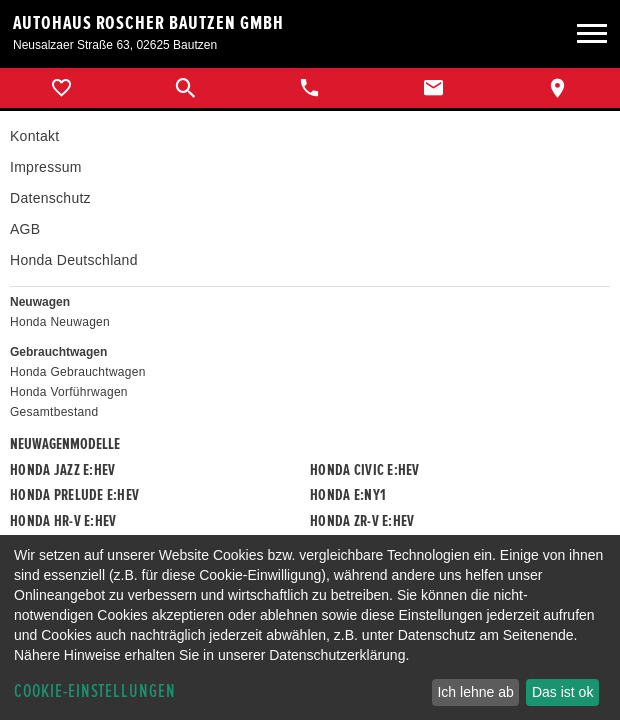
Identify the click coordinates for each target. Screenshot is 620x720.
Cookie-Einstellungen (95, 691)
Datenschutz (50, 198)
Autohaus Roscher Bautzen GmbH (148, 23)
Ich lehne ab (475, 692)
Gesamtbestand (54, 412)
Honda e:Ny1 (348, 495)
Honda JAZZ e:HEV (62, 470)
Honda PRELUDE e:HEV (74, 495)
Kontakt (34, 136)
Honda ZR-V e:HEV (362, 521)
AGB (25, 229)
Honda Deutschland (74, 260)
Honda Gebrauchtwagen (78, 372)
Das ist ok (562, 692)
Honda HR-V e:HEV (63, 521)
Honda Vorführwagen (69, 392)
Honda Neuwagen (60, 322)
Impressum (46, 167)
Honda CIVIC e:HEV (365, 470)
